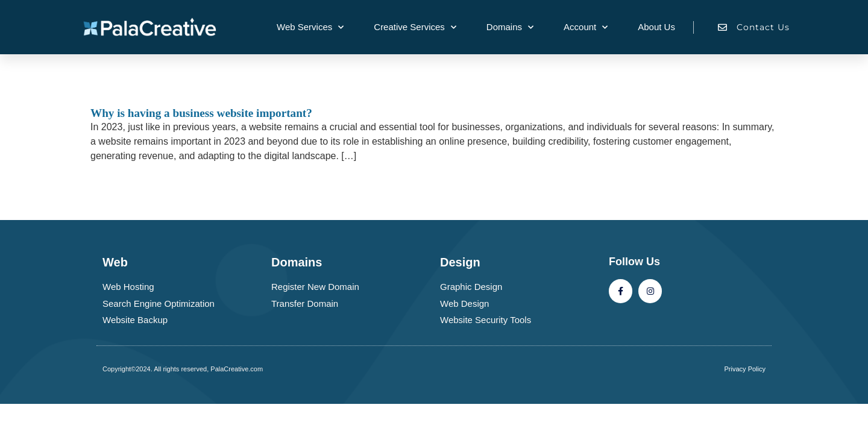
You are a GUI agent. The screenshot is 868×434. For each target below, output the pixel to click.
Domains (510, 27)
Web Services (310, 27)
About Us (656, 27)
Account (586, 27)
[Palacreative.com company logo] (157, 27)
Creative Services (415, 27)
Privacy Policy (745, 369)
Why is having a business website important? (201, 113)
